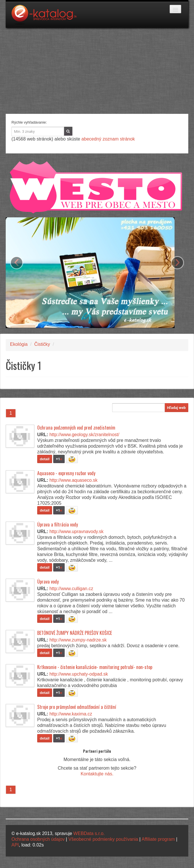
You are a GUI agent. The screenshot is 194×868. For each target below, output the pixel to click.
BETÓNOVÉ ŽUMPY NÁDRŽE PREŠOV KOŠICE (75, 633)
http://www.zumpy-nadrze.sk (78, 640)
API (15, 845)
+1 (59, 459)
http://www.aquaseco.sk (74, 480)
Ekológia (19, 344)
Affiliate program (158, 839)
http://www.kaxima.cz (71, 714)
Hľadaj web (176, 408)
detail (45, 459)
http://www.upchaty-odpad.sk (79, 674)
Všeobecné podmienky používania (103, 839)
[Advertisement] (97, 71)
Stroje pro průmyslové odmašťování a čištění (77, 707)
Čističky (42, 344)
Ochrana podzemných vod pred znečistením (76, 428)
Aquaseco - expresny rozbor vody (66, 473)
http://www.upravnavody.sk (77, 531)
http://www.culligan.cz (71, 589)
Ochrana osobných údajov (38, 839)
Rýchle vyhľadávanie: (29, 122)
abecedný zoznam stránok (108, 139)
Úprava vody (48, 582)
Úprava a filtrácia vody (58, 524)
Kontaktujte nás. (97, 774)
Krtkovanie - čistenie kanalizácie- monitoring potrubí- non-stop (95, 667)
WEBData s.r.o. (89, 833)
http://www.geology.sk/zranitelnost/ (84, 435)
